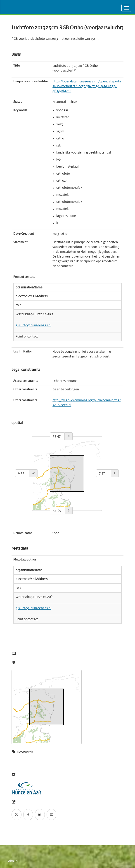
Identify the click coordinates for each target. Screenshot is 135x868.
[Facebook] (28, 815)
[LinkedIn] (40, 815)
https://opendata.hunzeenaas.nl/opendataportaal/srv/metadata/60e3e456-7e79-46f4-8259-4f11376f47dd (87, 86)
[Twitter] (17, 815)
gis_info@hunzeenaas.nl (33, 325)
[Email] (52, 815)
